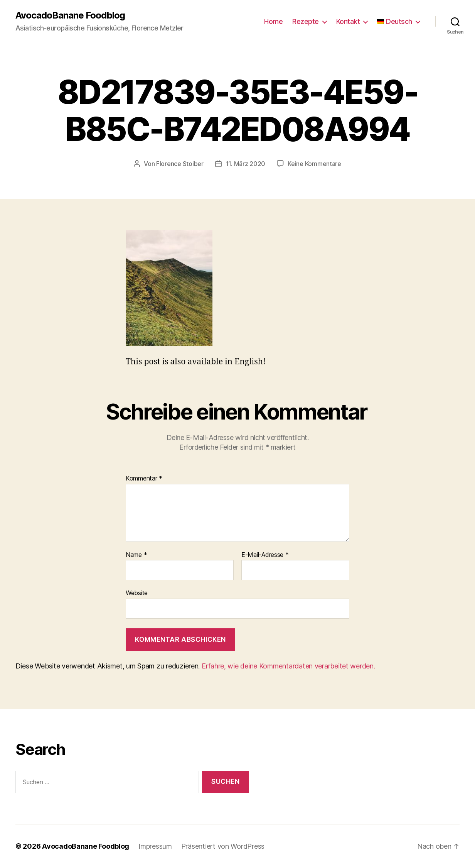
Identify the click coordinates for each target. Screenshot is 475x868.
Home (273, 21)
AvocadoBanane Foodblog (70, 15)
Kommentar (144, 479)
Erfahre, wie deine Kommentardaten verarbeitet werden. (288, 666)
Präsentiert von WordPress (223, 846)
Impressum (155, 846)
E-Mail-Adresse (265, 555)
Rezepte (306, 21)
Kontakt (348, 21)
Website (137, 593)
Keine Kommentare (314, 164)
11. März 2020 (246, 164)
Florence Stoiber (180, 164)
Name (136, 555)
